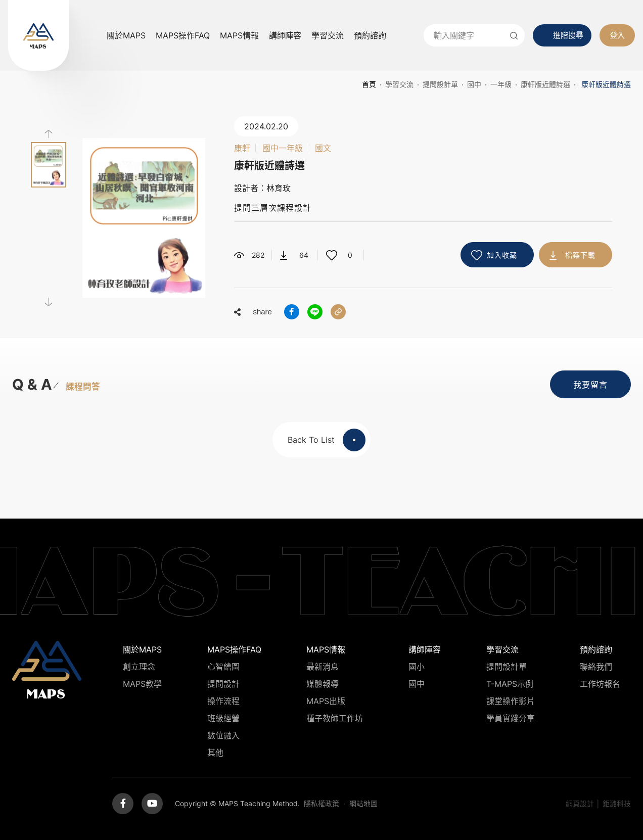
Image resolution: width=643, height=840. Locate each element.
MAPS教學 (142, 684)
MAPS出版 (326, 701)
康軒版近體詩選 (545, 84)
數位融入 (223, 735)
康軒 (242, 148)
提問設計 (223, 684)
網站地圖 (363, 803)
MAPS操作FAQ (183, 35)
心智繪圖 (223, 667)
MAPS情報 (239, 35)
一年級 (501, 84)
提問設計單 (440, 84)
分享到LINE (315, 312)
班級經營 (223, 718)
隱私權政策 (321, 803)
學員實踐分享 (511, 718)
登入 (617, 35)
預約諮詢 (370, 35)
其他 (215, 753)
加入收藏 (502, 255)
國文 (323, 148)
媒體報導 (323, 684)
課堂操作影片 (511, 701)
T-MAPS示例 (510, 684)
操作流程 (223, 701)
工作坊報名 (600, 684)
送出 (514, 35)
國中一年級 (283, 148)
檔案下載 (580, 255)
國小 (417, 667)
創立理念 (139, 667)
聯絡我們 (596, 667)
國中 (474, 84)
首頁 (369, 84)
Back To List (327, 440)
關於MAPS (126, 35)
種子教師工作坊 (335, 718)
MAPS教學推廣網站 (38, 35)
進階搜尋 (568, 35)
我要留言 (590, 385)
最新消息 (323, 667)
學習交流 (328, 35)
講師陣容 (285, 35)
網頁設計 (580, 803)
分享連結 (338, 312)
